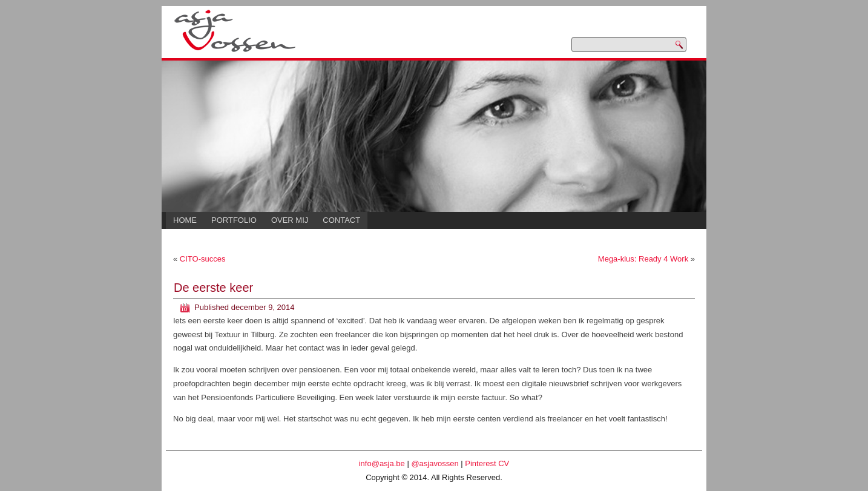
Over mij (290, 220)
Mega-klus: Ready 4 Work (643, 259)
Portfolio (234, 220)
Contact (341, 220)
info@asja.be (382, 463)
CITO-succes (203, 259)
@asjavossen (435, 463)
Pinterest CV (487, 463)
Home (185, 220)
